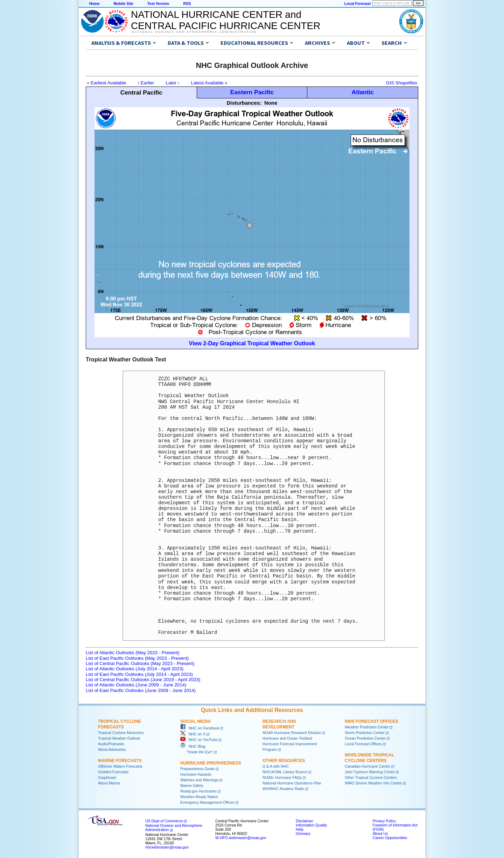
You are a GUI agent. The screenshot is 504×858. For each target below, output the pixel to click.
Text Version (158, 4)
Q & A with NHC (276, 766)
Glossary (303, 833)
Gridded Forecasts (113, 772)
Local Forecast (358, 4)
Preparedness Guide (197, 769)
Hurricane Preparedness (211, 763)
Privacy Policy (384, 821)
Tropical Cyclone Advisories (121, 733)
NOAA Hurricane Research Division (292, 733)
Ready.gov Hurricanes (199, 791)
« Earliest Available (106, 83)
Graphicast (107, 777)
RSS (187, 4)
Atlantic (363, 92)
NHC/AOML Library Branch (285, 772)
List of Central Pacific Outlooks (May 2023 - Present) (140, 663)
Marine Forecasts (120, 761)
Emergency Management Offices (207, 802)
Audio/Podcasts (111, 744)
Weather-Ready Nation (199, 797)
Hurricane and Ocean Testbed (287, 738)
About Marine (109, 783)
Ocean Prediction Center (365, 738)
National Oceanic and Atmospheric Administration (194, 32)
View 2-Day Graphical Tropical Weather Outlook (252, 343)
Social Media (195, 721)
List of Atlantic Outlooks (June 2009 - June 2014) (136, 685)
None (271, 103)
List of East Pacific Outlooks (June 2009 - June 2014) (141, 690)
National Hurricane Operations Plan (292, 783)
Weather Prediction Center (367, 727)
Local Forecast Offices (363, 744)
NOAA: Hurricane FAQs (282, 777)
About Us (380, 833)
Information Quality (311, 825)
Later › (173, 83)
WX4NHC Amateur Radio (283, 789)
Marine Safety (192, 786)
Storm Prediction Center (365, 733)
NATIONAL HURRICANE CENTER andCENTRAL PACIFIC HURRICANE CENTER (226, 20)
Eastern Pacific (252, 92)
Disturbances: (244, 103)
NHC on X (193, 734)
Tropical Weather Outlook (119, 738)
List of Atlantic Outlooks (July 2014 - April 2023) (135, 669)
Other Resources (284, 761)
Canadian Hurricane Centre (367, 766)
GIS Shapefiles (402, 83)
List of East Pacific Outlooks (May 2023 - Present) (137, 658)
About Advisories (112, 749)
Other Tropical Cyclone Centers (371, 777)
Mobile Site (124, 4)
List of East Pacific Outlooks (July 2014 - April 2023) (139, 674)
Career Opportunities (390, 838)
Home (94, 4)
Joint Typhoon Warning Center (370, 772)
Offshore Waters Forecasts (120, 766)
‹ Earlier (146, 83)
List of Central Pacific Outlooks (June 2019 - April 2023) (143, 680)
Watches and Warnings (199, 780)
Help (300, 829)
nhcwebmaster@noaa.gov (167, 847)
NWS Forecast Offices (372, 721)
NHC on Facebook (200, 728)
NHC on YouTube (199, 740)
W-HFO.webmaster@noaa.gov (241, 838)
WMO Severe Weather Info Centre (373, 783)
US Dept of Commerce (164, 821)
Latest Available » (209, 83)
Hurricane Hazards (196, 774)
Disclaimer (304, 821)
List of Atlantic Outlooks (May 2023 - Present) (132, 653)
